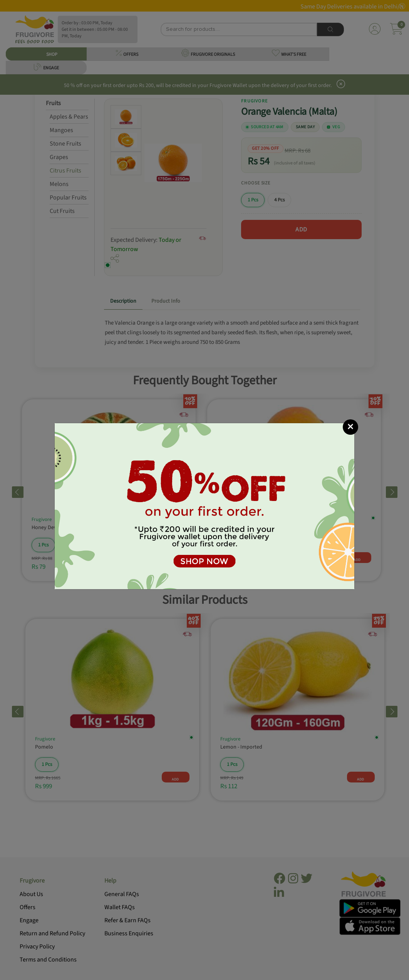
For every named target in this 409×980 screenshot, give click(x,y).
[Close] (350, 427)
